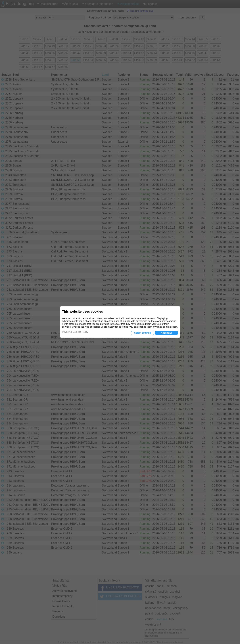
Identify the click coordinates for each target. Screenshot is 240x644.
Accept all (166, 333)
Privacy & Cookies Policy (75, 332)
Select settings (143, 333)
